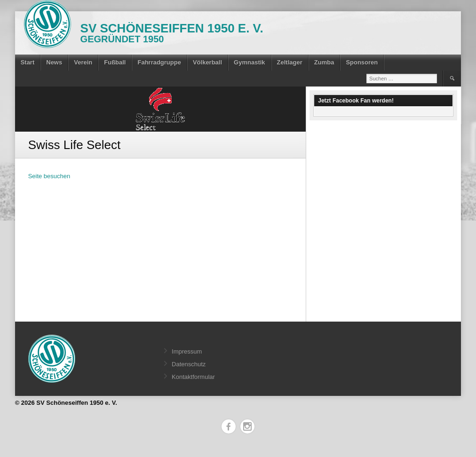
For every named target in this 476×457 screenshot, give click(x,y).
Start (28, 62)
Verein (83, 62)
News (54, 62)
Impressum (187, 351)
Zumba (324, 62)
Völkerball (207, 62)
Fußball (115, 62)
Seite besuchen (49, 176)
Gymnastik (249, 62)
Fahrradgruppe (159, 62)
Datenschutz (189, 364)
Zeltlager (290, 62)
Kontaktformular (193, 377)
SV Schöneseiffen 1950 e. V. (172, 28)
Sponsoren (362, 62)
